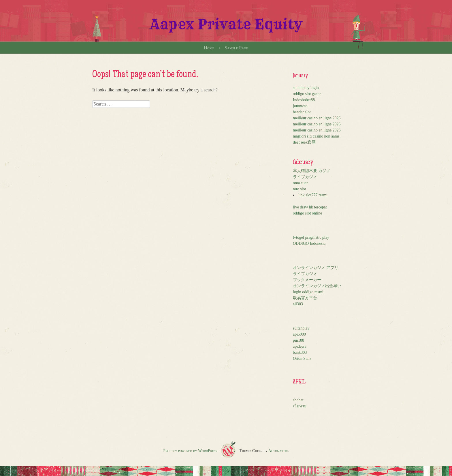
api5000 (299, 334)
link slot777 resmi (313, 195)
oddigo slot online (307, 213)
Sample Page (236, 48)
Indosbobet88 (304, 100)
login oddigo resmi (308, 292)
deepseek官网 (304, 142)
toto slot (300, 189)
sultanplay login (306, 88)
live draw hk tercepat (310, 207)
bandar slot (302, 112)
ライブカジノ (305, 177)
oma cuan (301, 183)
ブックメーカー (307, 280)
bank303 (300, 352)
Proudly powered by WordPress (190, 451)
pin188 (298, 340)
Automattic (278, 451)
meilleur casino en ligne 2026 (317, 118)
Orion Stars (302, 359)
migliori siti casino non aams (316, 136)
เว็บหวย (300, 406)
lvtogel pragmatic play (311, 237)
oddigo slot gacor (307, 94)
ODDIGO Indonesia (309, 243)
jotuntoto (300, 106)
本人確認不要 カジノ (312, 171)
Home (209, 48)
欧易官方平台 (305, 298)
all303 (298, 304)
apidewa (300, 346)
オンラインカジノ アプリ (316, 268)
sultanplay (301, 328)
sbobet (298, 400)
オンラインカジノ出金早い (317, 286)
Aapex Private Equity (226, 24)
